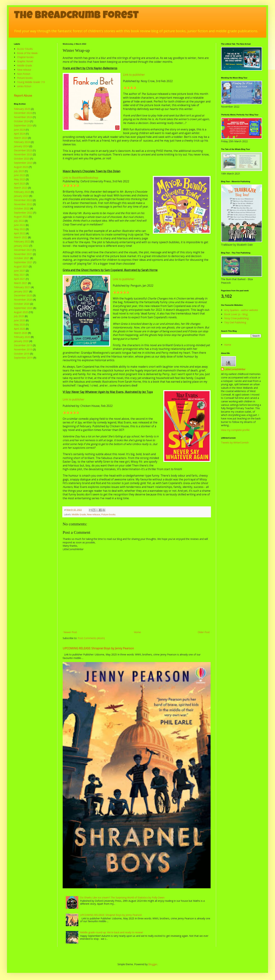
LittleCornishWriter (235, 369)
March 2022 (21, 237)
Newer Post (70, 632)
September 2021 (23, 262)
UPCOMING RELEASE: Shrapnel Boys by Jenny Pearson (98, 648)
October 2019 (22, 354)
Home (137, 632)
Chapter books (25, 57)
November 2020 (23, 300)
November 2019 (23, 349)
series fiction (24, 86)
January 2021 (21, 291)
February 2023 (22, 192)
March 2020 (21, 333)
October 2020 (22, 304)
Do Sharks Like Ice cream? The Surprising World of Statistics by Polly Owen (122, 897)
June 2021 (19, 271)
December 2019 (23, 345)
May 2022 (19, 229)
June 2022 (19, 225)
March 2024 (21, 138)
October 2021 (22, 258)
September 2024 (23, 125)
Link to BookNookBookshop (80, 178)
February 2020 (22, 337)
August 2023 (21, 167)
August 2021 (21, 266)
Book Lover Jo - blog (236, 314)
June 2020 (19, 320)
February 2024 (22, 142)
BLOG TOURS (25, 49)
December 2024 (23, 113)
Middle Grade (79, 514)
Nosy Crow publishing (236, 318)
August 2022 (21, 217)
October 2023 (22, 159)
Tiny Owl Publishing (235, 322)
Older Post (204, 632)
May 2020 (19, 324)
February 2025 (22, 109)
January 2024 (21, 146)
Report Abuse (23, 96)
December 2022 (23, 200)
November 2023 (23, 154)
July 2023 (19, 171)
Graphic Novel (25, 61)
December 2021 (23, 250)
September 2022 (23, 213)
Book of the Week (27, 53)
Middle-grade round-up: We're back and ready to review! (111, 932)
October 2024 (22, 121)
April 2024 (19, 134)
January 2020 (21, 341)
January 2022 (21, 246)
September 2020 (23, 308)
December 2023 (23, 150)
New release (94, 514)
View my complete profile (235, 430)
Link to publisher (134, 75)
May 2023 (19, 179)
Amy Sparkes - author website (241, 310)
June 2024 (19, 130)
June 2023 (19, 175)
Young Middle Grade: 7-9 (31, 82)
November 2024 (23, 117)
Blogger (153, 964)
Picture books (108, 514)
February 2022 (22, 242)
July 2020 (19, 316)
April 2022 (19, 233)
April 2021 (19, 279)
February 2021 (22, 287)
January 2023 (21, 196)
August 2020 (21, 312)
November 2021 (23, 254)
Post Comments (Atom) (91, 638)
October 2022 (22, 208)
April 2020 (19, 329)
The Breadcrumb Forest (76, 16)
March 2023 (21, 188)
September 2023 (23, 163)
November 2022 (23, 204)
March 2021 (21, 283)
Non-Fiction (24, 74)
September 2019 (23, 358)
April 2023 (19, 183)
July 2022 (19, 221)
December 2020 (23, 295)
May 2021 (19, 275)
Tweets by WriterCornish (235, 442)
